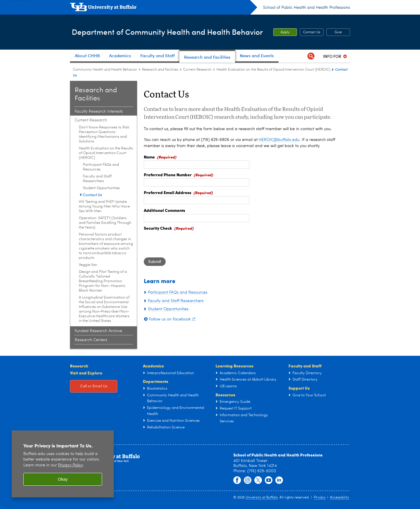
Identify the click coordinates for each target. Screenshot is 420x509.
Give (338, 32)
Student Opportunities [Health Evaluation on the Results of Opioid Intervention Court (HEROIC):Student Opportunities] (101, 188)
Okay (63, 479)
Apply (285, 32)
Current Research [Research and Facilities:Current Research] (197, 70)
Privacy (320, 498)
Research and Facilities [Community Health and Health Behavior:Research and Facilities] (160, 70)
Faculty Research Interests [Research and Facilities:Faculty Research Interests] (99, 111)
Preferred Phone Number (168, 175)
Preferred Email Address (168, 192)
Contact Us (312, 32)
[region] (63, 464)
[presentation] (188, 243)
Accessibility (339, 498)
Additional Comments (164, 210)
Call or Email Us (94, 386)
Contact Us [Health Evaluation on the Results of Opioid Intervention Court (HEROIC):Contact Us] (92, 195)
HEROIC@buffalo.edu (279, 140)
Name (149, 157)
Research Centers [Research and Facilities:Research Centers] (91, 340)
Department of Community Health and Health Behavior (160, 32)
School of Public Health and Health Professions (307, 8)
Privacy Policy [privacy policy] (70, 465)
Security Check (158, 228)
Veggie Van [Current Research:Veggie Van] (88, 265)
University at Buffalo (262, 498)
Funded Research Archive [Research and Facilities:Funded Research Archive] (98, 331)
